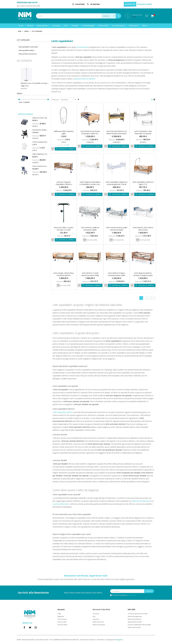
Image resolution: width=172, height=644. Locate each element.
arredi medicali (82, 47)
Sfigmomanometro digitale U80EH (40, 118)
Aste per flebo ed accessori (28, 54)
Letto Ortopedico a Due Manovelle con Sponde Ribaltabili (143, 133)
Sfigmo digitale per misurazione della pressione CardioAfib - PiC (40, 154)
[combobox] (79, 16)
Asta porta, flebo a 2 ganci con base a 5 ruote (64, 229)
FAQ (94, 616)
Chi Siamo (96, 614)
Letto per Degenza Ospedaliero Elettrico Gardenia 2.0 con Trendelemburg (64, 185)
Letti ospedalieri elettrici (26, 50)
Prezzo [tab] (20, 93)
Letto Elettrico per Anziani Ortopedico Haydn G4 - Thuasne (90, 133)
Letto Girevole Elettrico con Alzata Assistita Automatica (116, 132)
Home (20, 31)
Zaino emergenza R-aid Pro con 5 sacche (35, 83)
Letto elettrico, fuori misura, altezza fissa (143, 229)
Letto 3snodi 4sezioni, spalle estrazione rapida (117, 229)
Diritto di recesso (98, 622)
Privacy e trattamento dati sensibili (139, 625)
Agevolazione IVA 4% (135, 622)
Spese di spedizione (135, 619)
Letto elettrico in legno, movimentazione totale (117, 274)
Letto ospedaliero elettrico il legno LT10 (143, 183)
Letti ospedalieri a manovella (28, 47)
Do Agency (119, 640)
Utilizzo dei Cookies (134, 627)
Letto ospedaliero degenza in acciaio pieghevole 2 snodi (117, 183)
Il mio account (62, 619)
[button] (147, 16)
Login (59, 614)
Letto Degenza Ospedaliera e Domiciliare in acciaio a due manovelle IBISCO (90, 184)
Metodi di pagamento (135, 616)
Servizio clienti (62, 625)
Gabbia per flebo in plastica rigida (64, 132)
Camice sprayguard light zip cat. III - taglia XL (40, 142)
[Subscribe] (149, 591)
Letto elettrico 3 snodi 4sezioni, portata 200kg (90, 274)
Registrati (61, 616)
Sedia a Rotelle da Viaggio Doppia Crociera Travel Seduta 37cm (40, 166)
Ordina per (55, 100)
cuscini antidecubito (61, 504)
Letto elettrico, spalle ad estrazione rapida (90, 229)
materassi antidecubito (141, 501)
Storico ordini (62, 622)
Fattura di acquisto (99, 625)
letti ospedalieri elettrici (63, 412)
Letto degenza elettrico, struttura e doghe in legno (143, 274)
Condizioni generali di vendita (138, 614)
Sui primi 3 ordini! (144, 4)
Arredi (26, 31)
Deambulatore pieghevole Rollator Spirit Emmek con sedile (40, 130)
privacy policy (132, 595)
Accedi (134, 17)
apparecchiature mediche (85, 79)
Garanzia (96, 619)
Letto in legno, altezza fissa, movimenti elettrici (64, 274)
